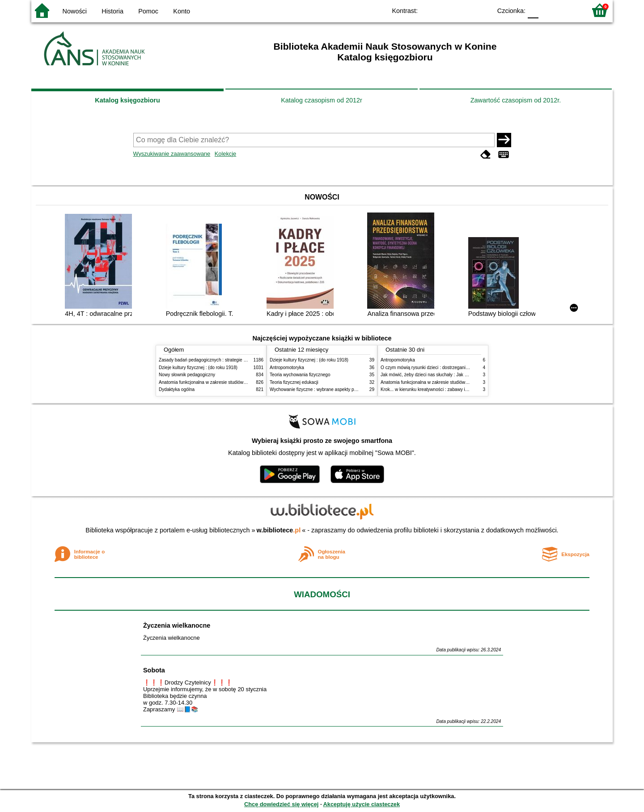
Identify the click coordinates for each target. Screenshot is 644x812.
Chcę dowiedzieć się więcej (281, 804)
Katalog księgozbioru (127, 100)
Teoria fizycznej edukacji (294, 382)
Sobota (154, 670)
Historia (112, 11)
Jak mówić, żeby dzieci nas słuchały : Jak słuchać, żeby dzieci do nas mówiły (458, 375)
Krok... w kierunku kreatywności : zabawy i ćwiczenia (433, 389)
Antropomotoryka (287, 368)
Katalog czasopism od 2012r (322, 100)
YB (464, 10)
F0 (533, 10)
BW (446, 10)
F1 (549, 10)
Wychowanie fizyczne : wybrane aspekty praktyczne (322, 389)
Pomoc (148, 11)
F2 (569, 10)
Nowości (75, 11)
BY (482, 10)
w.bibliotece (279, 530)
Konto (182, 11)
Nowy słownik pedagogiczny (187, 375)
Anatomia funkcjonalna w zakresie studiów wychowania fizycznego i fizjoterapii (237, 382)
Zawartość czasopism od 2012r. (516, 100)
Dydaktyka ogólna (177, 389)
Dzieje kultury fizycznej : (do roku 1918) (198, 368)
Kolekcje (225, 154)
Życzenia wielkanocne (177, 625)
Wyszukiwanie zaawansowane (172, 154)
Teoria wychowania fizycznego (300, 375)
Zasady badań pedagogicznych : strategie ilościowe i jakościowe (223, 360)
